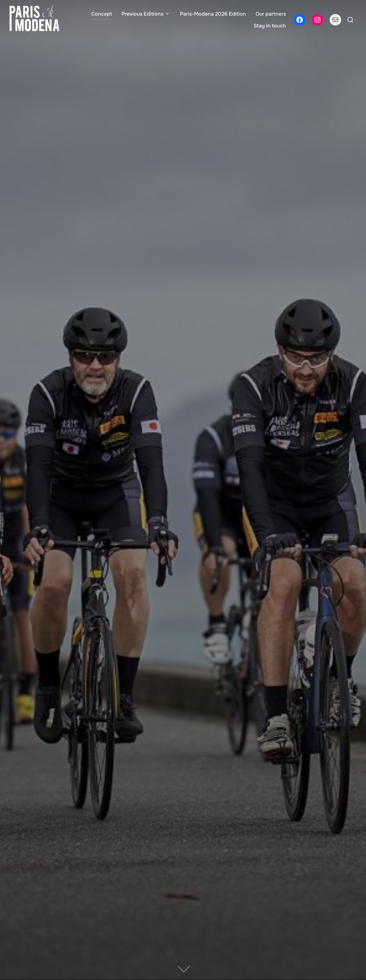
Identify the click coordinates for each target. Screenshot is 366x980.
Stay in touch (270, 26)
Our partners (271, 14)
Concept (102, 14)
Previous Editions (146, 14)
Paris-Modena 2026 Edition (213, 14)
